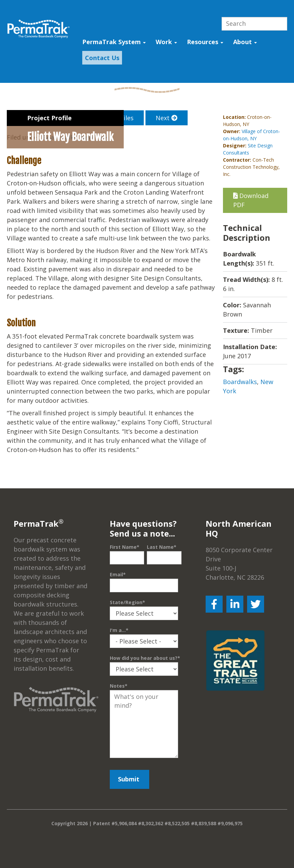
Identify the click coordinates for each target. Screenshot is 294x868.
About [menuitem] (243, 42)
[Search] (254, 24)
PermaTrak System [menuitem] (111, 42)
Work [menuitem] (164, 42)
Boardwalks (240, 382)
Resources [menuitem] (203, 42)
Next (167, 118)
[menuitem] (100, 58)
